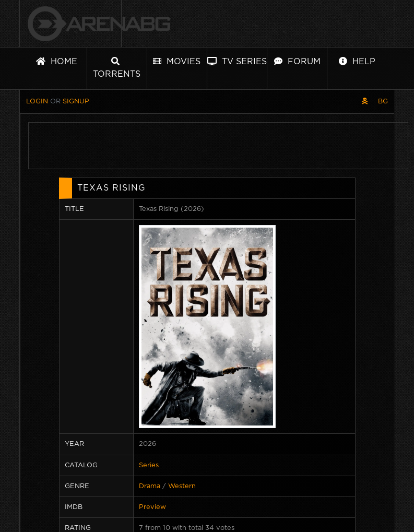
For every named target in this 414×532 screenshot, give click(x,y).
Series (149, 465)
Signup (76, 102)
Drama (150, 486)
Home (57, 61)
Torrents (117, 68)
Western (182, 486)
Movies (177, 61)
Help (357, 61)
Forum (297, 61)
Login (37, 102)
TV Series (237, 61)
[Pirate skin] (365, 102)
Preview (152, 507)
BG (383, 102)
